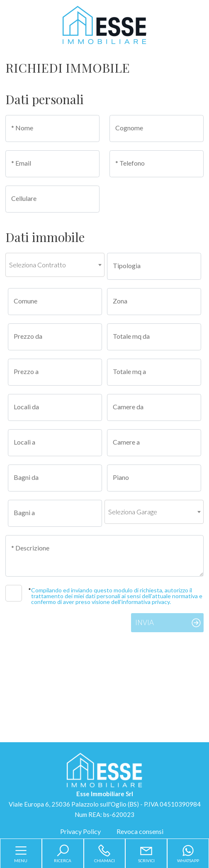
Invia (145, 622)
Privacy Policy (80, 831)
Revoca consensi (140, 831)
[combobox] (55, 265)
